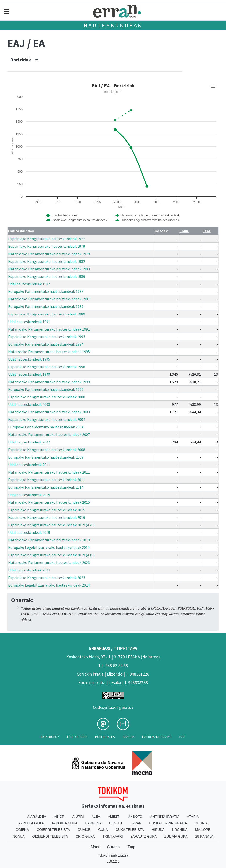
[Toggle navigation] (7, 11)
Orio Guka (85, 836)
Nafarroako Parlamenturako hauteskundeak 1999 (49, 382)
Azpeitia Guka (31, 823)
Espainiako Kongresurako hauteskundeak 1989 (47, 314)
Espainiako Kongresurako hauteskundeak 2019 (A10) (51, 555)
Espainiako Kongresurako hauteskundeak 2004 (47, 419)
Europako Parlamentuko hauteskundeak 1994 (46, 344)
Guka (103, 830)
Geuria (201, 823)
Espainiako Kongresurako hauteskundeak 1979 (47, 246)
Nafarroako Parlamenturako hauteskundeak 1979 (49, 254)
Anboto (135, 817)
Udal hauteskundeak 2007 (29, 442)
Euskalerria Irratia (168, 823)
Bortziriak (25, 60)
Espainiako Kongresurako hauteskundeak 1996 (47, 367)
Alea (96, 817)
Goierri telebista (53, 830)
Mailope (203, 830)
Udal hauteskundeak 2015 (29, 495)
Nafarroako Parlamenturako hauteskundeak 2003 (49, 412)
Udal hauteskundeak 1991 (29, 322)
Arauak (129, 737)
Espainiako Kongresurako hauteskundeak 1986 (47, 276)
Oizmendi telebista (50, 836)
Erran (136, 823)
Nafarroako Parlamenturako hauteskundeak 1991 (49, 329)
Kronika (180, 830)
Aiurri (78, 817)
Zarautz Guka (144, 836)
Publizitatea (105, 737)
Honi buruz (50, 737)
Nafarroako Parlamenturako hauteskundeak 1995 (49, 352)
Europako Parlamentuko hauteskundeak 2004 (46, 427)
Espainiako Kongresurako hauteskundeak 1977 (47, 239)
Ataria (193, 817)
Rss (182, 737)
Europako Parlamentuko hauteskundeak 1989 (46, 306)
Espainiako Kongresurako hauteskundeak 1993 (47, 337)
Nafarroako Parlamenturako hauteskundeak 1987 (49, 299)
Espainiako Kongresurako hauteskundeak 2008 (47, 450)
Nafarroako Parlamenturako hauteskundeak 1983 (49, 269)
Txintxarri (113, 836)
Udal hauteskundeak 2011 (29, 465)
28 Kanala (205, 836)
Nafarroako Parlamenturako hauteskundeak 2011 (49, 472)
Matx (95, 847)
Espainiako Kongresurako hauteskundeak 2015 (47, 510)
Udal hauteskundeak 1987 (29, 284)
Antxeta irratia (165, 817)
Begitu (116, 823)
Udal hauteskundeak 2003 (29, 404)
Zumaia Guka (176, 836)
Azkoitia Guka (65, 823)
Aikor (59, 817)
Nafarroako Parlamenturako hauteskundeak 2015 (49, 502)
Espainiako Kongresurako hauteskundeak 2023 (47, 578)
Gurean (113, 847)
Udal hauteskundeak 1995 (29, 359)
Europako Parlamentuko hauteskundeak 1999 (46, 389)
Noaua (19, 836)
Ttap (132, 847)
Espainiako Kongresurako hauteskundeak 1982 (47, 261)
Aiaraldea (37, 817)
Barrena (93, 823)
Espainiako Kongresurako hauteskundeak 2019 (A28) (51, 525)
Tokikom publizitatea (113, 855)
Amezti (114, 817)
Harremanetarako (157, 737)
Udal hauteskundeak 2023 (29, 570)
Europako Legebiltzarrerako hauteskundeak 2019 (49, 547)
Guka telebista (130, 830)
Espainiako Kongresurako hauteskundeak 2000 (47, 397)
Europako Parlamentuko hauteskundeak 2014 (46, 487)
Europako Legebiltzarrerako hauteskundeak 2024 (49, 585)
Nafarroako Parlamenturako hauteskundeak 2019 (49, 540)
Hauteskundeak (113, 25)
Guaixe (84, 830)
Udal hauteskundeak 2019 (29, 532)
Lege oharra (77, 737)
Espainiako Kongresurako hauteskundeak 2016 (47, 517)
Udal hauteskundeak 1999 (29, 374)
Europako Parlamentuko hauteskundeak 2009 (46, 457)
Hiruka (158, 830)
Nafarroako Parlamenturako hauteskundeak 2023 (49, 562)
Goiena (22, 830)
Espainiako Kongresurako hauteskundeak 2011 (47, 480)
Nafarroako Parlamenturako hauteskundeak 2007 (49, 434)
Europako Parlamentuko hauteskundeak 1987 (46, 291)
